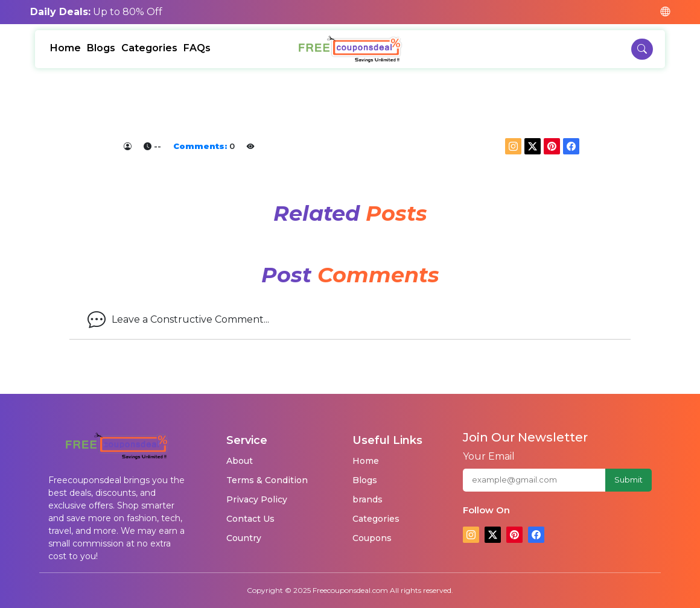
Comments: (200, 146)
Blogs (101, 48)
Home (65, 48)
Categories (149, 48)
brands (367, 499)
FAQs (197, 48)
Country (244, 538)
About (240, 461)
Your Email (489, 456)
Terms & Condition (267, 480)
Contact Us (250, 519)
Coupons (372, 538)
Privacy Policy (257, 499)
